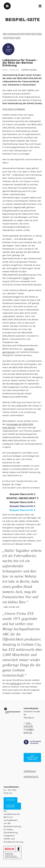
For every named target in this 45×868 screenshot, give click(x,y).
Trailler (26, 278)
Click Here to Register (14, 109)
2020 (28, 34)
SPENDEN (10, 800)
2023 (6, 38)
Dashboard (15, 684)
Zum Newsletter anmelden (32, 757)
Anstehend (13, 34)
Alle (5, 34)
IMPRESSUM (30, 771)
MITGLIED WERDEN (10, 806)
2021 (34, 34)
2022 (39, 34)
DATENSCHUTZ (31, 777)
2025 (18, 38)
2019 (22, 34)
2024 (12, 38)
